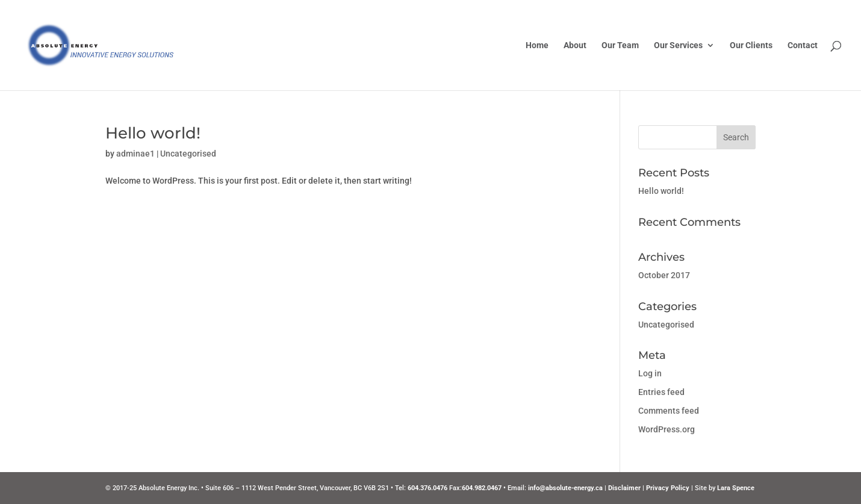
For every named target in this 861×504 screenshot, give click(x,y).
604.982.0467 (482, 488)
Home (537, 45)
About (575, 45)
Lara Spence (736, 488)
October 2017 (664, 275)
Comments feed (669, 411)
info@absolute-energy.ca (565, 488)
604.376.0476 (427, 488)
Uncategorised (188, 154)
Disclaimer (624, 488)
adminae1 (135, 154)
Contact (803, 45)
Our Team (620, 45)
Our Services (678, 45)
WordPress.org (667, 429)
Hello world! (153, 133)
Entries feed (661, 392)
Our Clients (751, 45)
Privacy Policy (668, 488)
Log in (650, 373)
